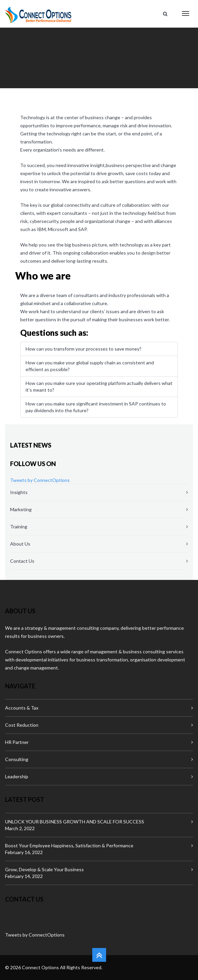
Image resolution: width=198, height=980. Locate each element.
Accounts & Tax (22, 708)
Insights (19, 492)
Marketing (21, 509)
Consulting (17, 759)
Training (19, 527)
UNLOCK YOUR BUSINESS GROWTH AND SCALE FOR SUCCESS (75, 822)
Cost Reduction (22, 725)
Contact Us (22, 561)
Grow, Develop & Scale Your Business (44, 869)
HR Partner (17, 742)
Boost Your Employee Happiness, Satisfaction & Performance (69, 845)
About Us (20, 544)
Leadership (17, 776)
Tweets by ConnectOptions (40, 480)
